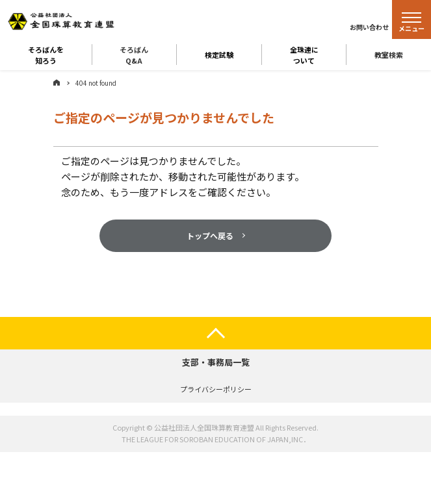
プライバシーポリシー (216, 389)
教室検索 (389, 55)
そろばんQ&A (134, 55)
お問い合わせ (369, 27)
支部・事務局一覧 (216, 362)
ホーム (57, 82)
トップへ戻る (210, 235)
